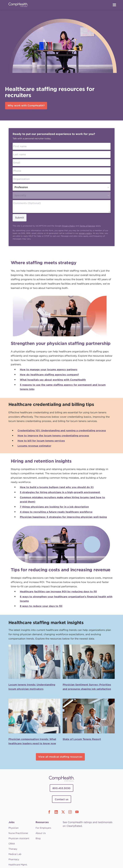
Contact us (62, 799)
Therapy (13, 849)
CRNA (12, 844)
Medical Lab (15, 854)
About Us (41, 833)
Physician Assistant (19, 838)
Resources (42, 822)
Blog (38, 838)
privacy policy (85, 233)
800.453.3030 (61, 788)
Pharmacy (14, 859)
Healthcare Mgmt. (18, 865)
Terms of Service (87, 226)
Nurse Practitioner (18, 833)
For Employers (43, 828)
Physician (14, 828)
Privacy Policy (69, 226)
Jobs (11, 822)
